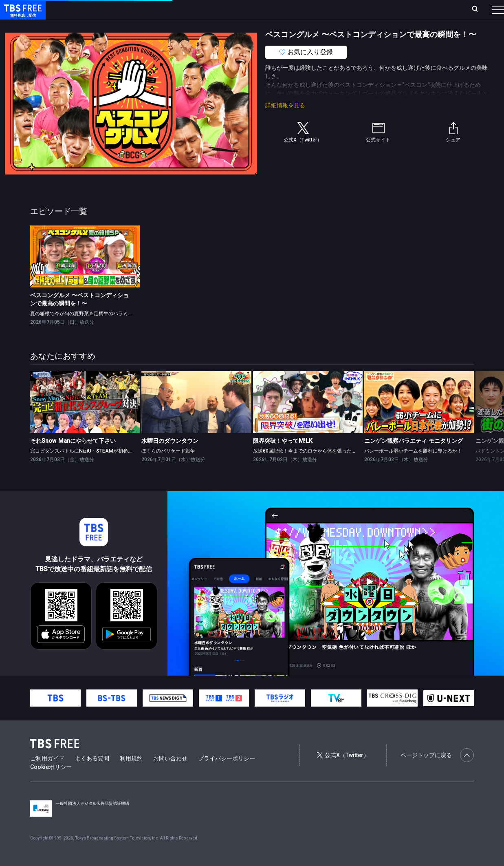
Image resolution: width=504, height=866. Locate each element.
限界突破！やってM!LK (283, 457)
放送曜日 (120, 9)
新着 (88, 26)
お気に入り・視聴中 (242, 9)
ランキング (154, 9)
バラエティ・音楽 (203, 26)
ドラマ (164, 26)
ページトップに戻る (437, 771)
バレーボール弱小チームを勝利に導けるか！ (413, 467)
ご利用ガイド (47, 775)
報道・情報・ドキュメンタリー (269, 26)
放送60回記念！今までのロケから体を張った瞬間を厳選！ (317, 467)
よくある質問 (92, 775)
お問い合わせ (170, 775)
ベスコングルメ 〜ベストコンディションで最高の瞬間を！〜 (79, 316)
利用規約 (131, 775)
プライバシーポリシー (227, 775)
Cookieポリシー (51, 783)
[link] (85, 273)
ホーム (92, 9)
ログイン (345, 9)
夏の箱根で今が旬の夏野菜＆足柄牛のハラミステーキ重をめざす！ (103, 330)
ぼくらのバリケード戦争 (168, 467)
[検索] (421, 10)
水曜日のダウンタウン (170, 457)
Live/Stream (193, 9)
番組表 (478, 9)
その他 (323, 26)
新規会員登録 (386, 9)
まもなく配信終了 (125, 26)
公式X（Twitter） (343, 771)
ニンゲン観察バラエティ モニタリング (414, 457)
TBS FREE (22, 14)
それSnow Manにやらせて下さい (73, 457)
